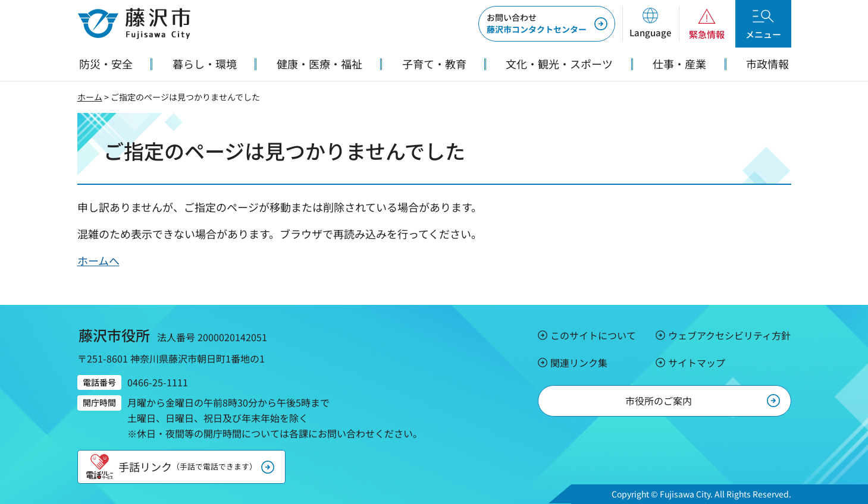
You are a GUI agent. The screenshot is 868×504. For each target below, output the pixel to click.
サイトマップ (697, 363)
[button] (651, 24)
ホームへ (98, 260)
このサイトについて (593, 335)
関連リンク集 (579, 363)
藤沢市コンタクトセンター (537, 23)
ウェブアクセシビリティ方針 (729, 335)
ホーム (90, 97)
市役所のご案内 (659, 401)
